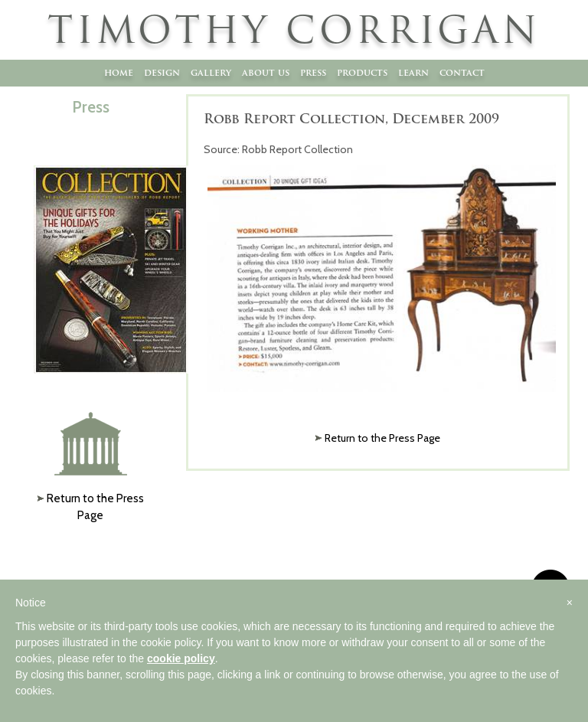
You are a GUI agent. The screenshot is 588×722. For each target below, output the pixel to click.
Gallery (211, 72)
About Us (266, 72)
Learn (413, 72)
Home (119, 72)
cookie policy (181, 658)
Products (362, 72)
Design (162, 72)
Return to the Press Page (382, 438)
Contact (462, 72)
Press (313, 72)
